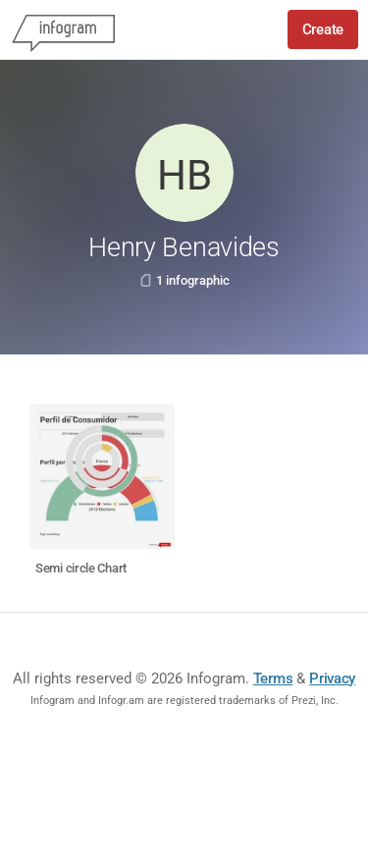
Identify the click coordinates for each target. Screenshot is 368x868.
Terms (273, 678)
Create (323, 29)
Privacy (332, 678)
